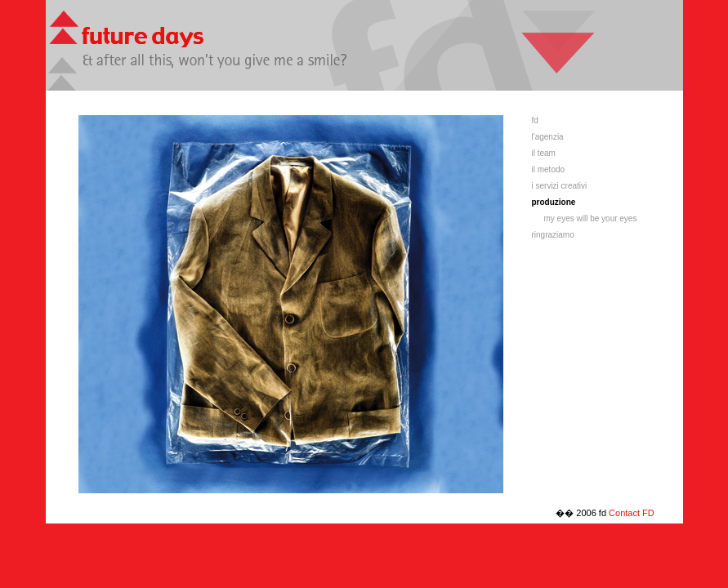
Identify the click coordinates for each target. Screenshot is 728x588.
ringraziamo (553, 235)
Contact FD (632, 513)
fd (535, 120)
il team (544, 153)
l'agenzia (548, 137)
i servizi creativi (560, 186)
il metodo (549, 169)
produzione (554, 202)
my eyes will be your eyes (591, 218)
